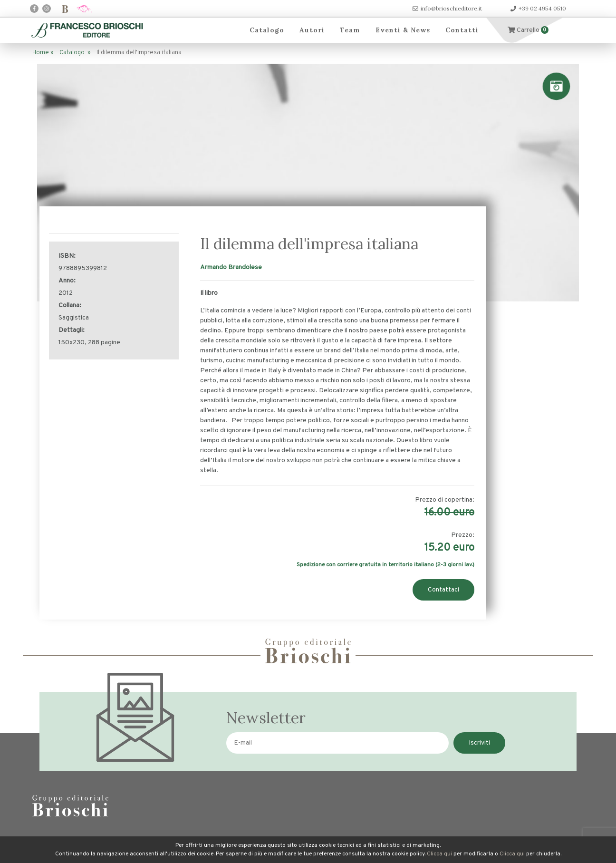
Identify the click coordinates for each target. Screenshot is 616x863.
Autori (312, 30)
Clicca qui (439, 854)
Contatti (462, 30)
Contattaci (443, 590)
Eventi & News (403, 30)
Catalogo (267, 30)
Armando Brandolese (231, 267)
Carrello (528, 30)
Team (350, 30)
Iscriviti (479, 743)
